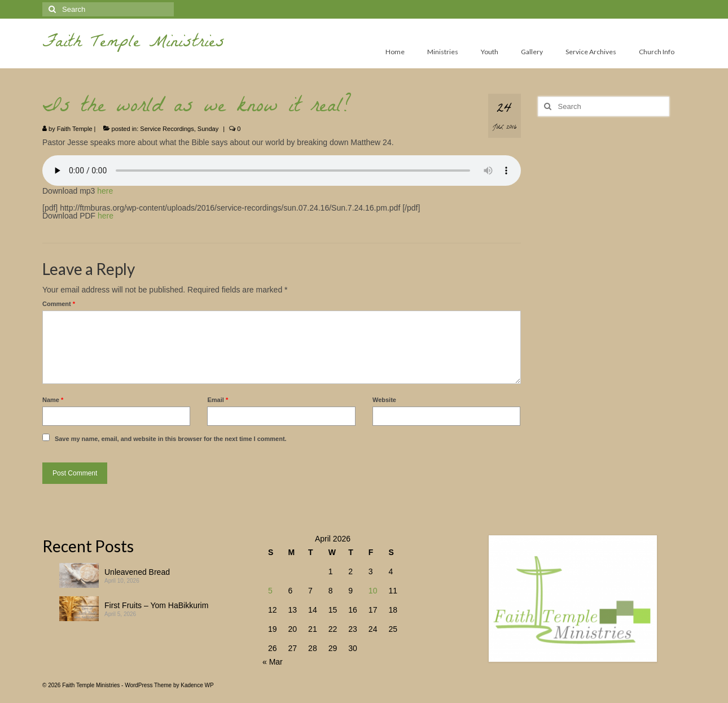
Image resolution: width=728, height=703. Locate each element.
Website (384, 400)
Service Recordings (167, 129)
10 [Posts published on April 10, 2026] (373, 591)
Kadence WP (197, 685)
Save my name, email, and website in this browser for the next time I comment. (171, 439)
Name (53, 400)
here (105, 191)
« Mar (273, 662)
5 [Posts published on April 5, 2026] (270, 591)
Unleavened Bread (137, 572)
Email (218, 400)
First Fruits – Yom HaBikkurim (156, 605)
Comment (59, 304)
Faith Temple (75, 129)
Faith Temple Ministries (133, 44)
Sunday (208, 129)
